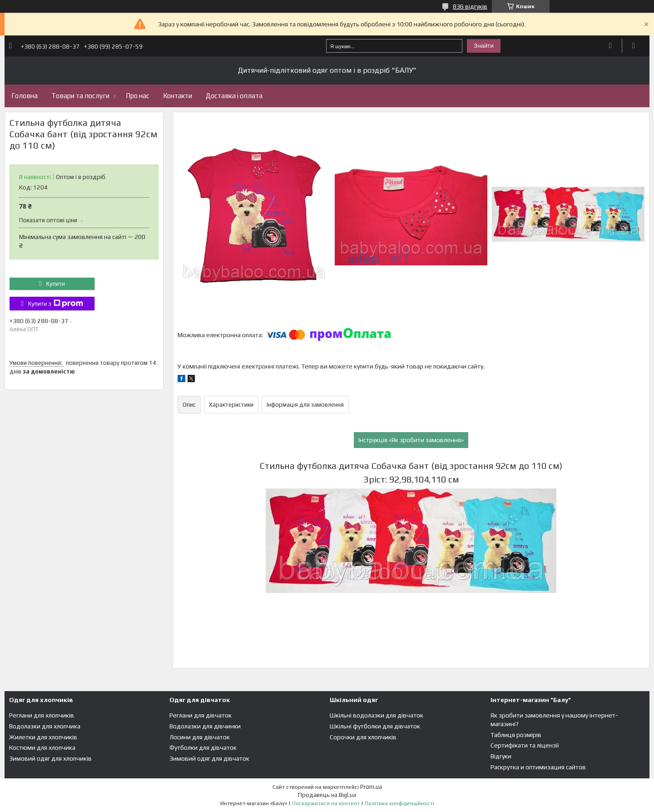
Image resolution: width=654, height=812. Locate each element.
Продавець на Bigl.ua (327, 795)
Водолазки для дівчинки (205, 726)
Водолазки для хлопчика (45, 726)
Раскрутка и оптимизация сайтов (538, 767)
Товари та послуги (80, 96)
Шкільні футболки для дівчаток (375, 726)
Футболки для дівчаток (203, 747)
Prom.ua (371, 787)
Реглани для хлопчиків (42, 715)
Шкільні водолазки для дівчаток (377, 715)
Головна (25, 96)
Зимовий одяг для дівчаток (209, 758)
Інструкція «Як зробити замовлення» (411, 440)
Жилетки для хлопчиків (43, 737)
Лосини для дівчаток (200, 737)
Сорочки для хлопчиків (363, 737)
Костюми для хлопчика (42, 747)
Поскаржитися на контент (326, 803)
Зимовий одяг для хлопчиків (50, 758)
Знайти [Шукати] (484, 46)
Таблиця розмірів (516, 735)
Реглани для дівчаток (201, 715)
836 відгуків (470, 6)
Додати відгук (611, 46)
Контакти (178, 96)
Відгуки (501, 756)
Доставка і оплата (234, 96)
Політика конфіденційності (399, 803)
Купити (55, 284)
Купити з (56, 304)
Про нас (138, 96)
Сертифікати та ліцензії (525, 745)
